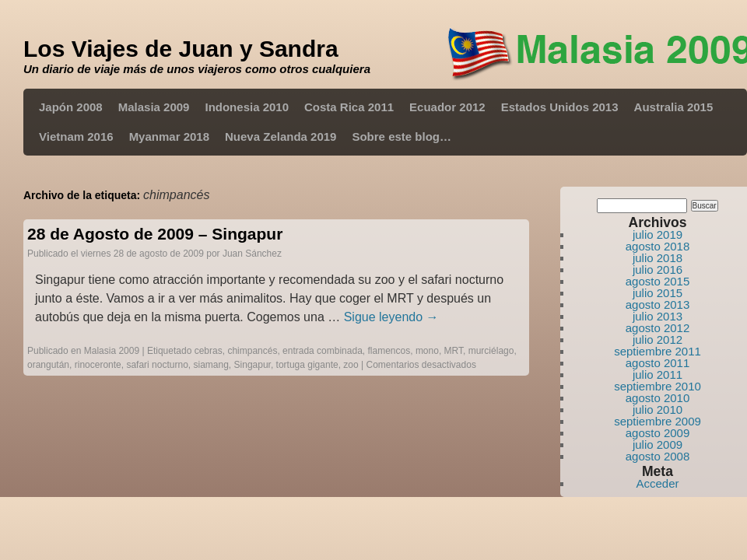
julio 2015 (658, 293)
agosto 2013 (658, 304)
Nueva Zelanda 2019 (281, 136)
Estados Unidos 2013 (560, 107)
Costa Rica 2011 (349, 107)
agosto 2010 (658, 398)
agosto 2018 (658, 246)
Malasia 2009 (154, 107)
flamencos (389, 351)
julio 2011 (658, 374)
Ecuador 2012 (447, 107)
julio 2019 (658, 234)
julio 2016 (658, 269)
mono (427, 351)
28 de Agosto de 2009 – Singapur (155, 234)
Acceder (657, 483)
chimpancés (252, 351)
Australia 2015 (674, 107)
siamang (211, 365)
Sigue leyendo (391, 317)
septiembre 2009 (658, 421)
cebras (209, 351)
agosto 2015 (658, 281)
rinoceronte (98, 365)
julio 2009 (658, 444)
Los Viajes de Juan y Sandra (181, 49)
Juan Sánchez (252, 254)
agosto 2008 (658, 456)
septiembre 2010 (658, 386)
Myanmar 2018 (169, 136)
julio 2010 (658, 409)
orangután (48, 365)
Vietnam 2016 (76, 136)
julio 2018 (658, 258)
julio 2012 (658, 339)
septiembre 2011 (658, 351)
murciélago (491, 351)
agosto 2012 (658, 328)
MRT (454, 351)
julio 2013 (658, 316)
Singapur (253, 365)
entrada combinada (323, 351)
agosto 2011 (658, 363)
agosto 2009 (658, 433)
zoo (351, 365)
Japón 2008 (71, 107)
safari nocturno (157, 365)
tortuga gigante (307, 365)
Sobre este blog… (402, 136)
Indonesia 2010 (247, 107)
